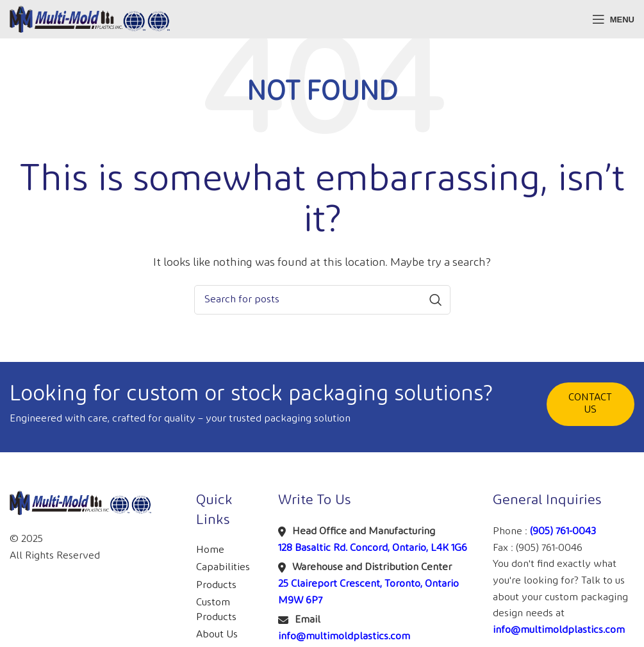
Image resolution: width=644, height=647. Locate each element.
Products (216, 585)
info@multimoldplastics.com (344, 636)
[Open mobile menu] (613, 19)
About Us (217, 635)
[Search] (322, 300)
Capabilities (223, 567)
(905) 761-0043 (563, 531)
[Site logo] (90, 19)
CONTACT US (590, 404)
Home (210, 550)
